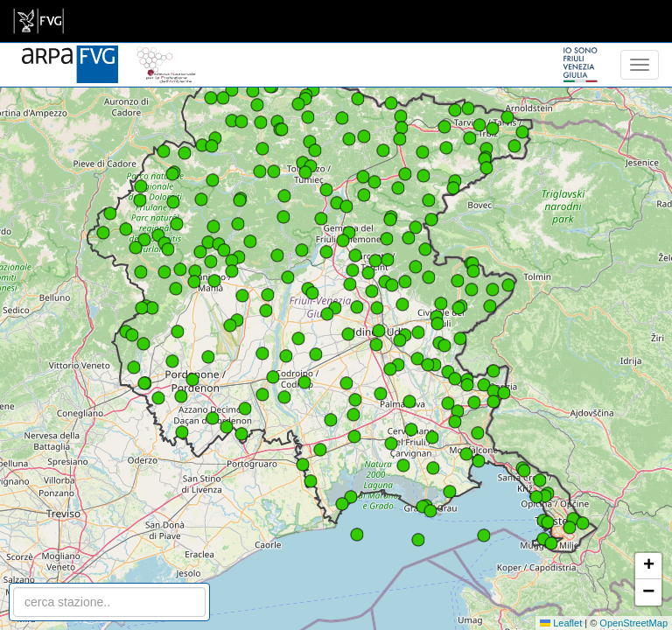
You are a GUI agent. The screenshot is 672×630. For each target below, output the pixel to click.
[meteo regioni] (4, 65)
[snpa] (166, 54)
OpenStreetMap (633, 623)
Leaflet (561, 623)
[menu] (640, 65)
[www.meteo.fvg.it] (70, 54)
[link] (38, 21)
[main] (38, 21)
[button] (377, 308)
